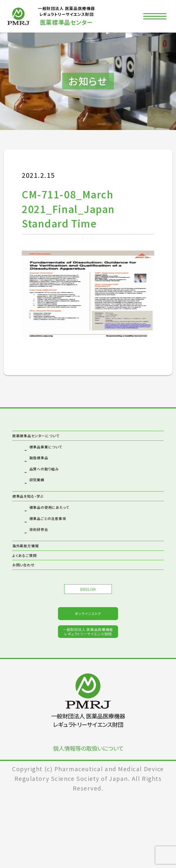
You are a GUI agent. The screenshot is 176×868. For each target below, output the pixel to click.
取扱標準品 (47, 468)
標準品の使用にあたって (66, 526)
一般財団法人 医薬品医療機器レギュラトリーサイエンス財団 (88, 698)
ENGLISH (88, 634)
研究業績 (43, 490)
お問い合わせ (33, 602)
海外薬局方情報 (37, 566)
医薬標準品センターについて (56, 440)
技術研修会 (47, 548)
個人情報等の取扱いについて (88, 820)
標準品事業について (60, 457)
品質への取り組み (56, 479)
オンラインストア (88, 668)
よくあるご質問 (34, 584)
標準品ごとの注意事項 (63, 537)
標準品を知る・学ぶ (41, 508)
